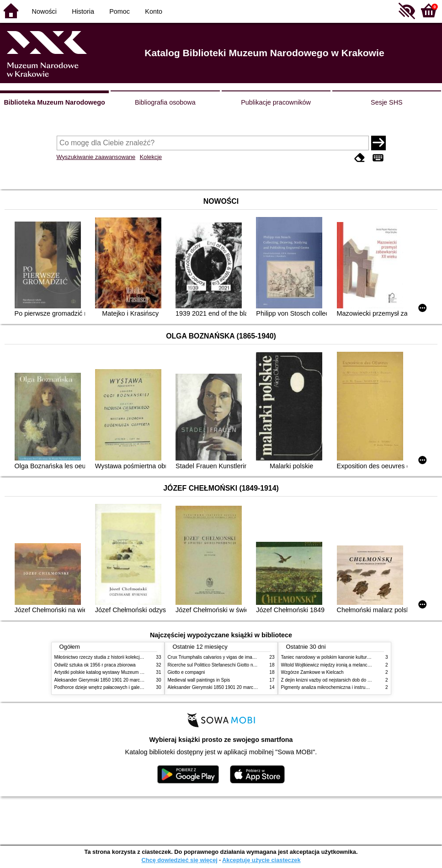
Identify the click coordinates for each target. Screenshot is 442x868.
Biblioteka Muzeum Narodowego (54, 102)
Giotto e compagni (186, 672)
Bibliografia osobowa (165, 102)
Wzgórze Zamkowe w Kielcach (312, 672)
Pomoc (120, 11)
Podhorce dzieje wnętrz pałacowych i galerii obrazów (108, 687)
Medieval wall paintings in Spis (199, 680)
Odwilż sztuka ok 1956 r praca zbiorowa (95, 665)
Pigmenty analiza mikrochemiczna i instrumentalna (333, 687)
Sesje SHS (387, 102)
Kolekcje (151, 157)
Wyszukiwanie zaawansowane (96, 157)
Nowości (44, 11)
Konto (154, 11)
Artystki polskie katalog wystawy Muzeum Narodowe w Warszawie (122, 672)
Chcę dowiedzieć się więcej (179, 860)
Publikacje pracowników (276, 102)
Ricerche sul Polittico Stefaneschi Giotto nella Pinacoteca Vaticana (236, 665)
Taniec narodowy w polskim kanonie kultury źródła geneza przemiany (352, 657)
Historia (83, 11)
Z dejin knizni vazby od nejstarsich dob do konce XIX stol (339, 680)
